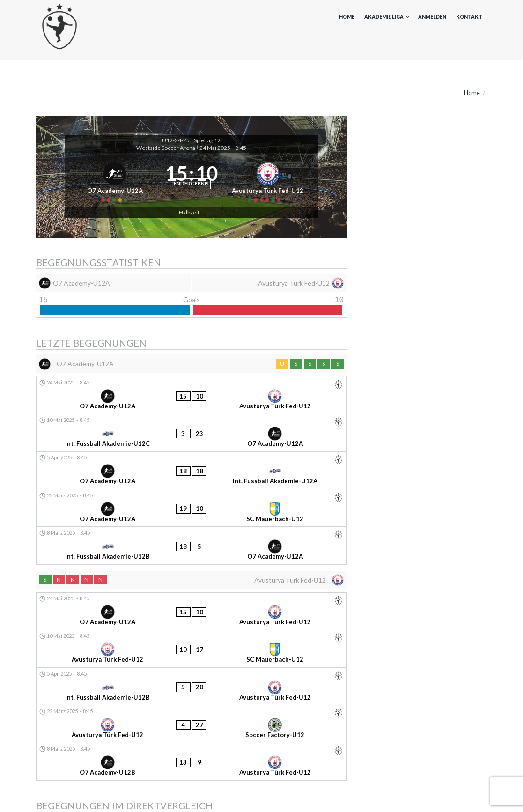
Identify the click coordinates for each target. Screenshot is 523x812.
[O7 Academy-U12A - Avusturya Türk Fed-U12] (192, 419)
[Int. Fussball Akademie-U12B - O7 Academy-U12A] (192, 501)
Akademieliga (55, 774)
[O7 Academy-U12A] (109, 194)
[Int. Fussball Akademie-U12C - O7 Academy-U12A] (192, 439)
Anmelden (432, 17)
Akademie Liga (384, 17)
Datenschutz (416, 795)
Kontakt (469, 17)
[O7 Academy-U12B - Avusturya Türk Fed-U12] (192, 636)
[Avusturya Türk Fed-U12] (274, 194)
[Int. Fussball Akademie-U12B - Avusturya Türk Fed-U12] (192, 595)
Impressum (374, 795)
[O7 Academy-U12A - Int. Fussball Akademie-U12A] (192, 460)
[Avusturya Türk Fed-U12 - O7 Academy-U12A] (192, 694)
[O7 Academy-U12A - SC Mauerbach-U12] (192, 481)
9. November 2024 (55, 708)
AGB (449, 795)
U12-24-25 (176, 140)
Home (347, 17)
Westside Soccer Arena (166, 148)
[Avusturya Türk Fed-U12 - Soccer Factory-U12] (192, 616)
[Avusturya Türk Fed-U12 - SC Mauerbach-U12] (192, 574)
